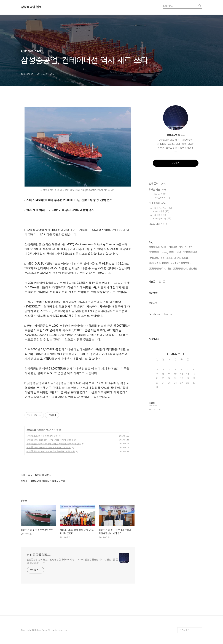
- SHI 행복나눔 (162, 219)
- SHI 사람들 (161, 211)
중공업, (172, 252)
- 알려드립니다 (161, 198)
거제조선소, (154, 258)
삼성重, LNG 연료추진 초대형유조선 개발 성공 (49, 448)
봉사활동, (189, 247)
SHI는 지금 (31, 430)
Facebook (155, 314)
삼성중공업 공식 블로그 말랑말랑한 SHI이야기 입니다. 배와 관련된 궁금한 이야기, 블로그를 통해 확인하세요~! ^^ (73, 561)
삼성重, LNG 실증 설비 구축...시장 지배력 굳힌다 (50, 440)
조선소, (170, 258)
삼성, (163, 258)
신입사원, (193, 269)
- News (41, 430)
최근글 (152, 282)
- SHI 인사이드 (162, 208)
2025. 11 (176, 354)
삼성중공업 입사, (180, 269)
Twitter (168, 314)
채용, (181, 247)
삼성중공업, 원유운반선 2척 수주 (42, 436)
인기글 (162, 282)
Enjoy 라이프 (158, 224)
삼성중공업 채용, (190, 252)
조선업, (178, 258)
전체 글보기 (158, 184)
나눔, (169, 269)
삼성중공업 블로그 (33, 7)
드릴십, (185, 258)
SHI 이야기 (158, 203)
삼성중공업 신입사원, (158, 247)
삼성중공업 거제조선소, (181, 263)
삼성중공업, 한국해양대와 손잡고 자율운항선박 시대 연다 (54, 444)
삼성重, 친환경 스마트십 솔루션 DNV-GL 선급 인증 (51, 451)
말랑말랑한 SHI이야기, (159, 263)
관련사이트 (185, 630)
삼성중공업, (154, 252)
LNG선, (164, 252)
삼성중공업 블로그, (157, 269)
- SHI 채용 (160, 215)
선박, (179, 252)
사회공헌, (173, 247)
